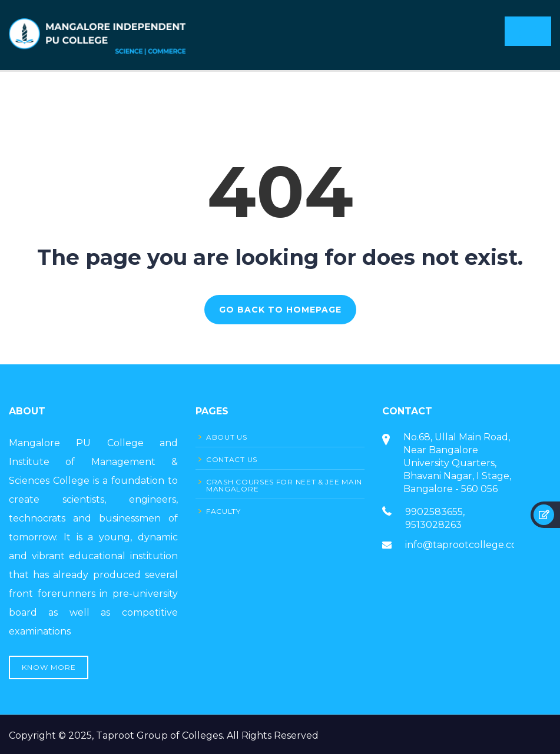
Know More (49, 667)
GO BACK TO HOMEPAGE (280, 310)
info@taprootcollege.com (466, 545)
